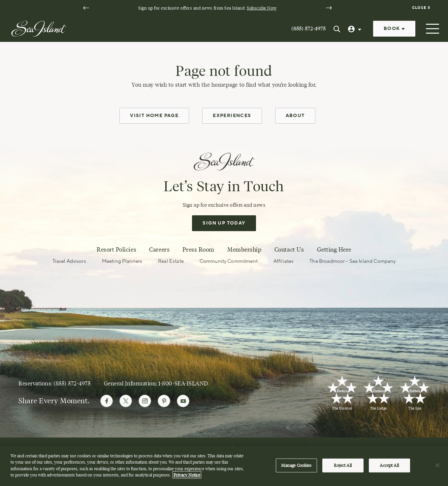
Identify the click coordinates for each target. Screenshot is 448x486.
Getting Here (334, 250)
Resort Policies (116, 250)
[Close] (437, 465)
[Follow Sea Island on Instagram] (145, 401)
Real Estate (171, 261)
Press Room (198, 250)
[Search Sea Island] (337, 29)
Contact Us (289, 250)
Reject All (343, 465)
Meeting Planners (122, 261)
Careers (159, 250)
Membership (244, 250)
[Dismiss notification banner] (422, 8)
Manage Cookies (296, 465)
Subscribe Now (262, 8)
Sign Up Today (224, 223)
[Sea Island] (39, 28)
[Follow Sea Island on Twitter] (126, 401)
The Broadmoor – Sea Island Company (352, 261)
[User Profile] (355, 29)
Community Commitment (229, 261)
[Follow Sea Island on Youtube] (183, 401)
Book (394, 29)
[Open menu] (432, 29)
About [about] (295, 116)
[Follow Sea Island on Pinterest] (164, 401)
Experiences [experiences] (232, 116)
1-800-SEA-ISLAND (183, 383)
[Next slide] (329, 8)
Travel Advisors (69, 261)
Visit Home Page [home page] (154, 116)
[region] (224, 466)
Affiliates (284, 261)
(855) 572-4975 (308, 29)
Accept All (389, 465)
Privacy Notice (187, 475)
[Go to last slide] (86, 8)
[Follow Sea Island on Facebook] (107, 401)
